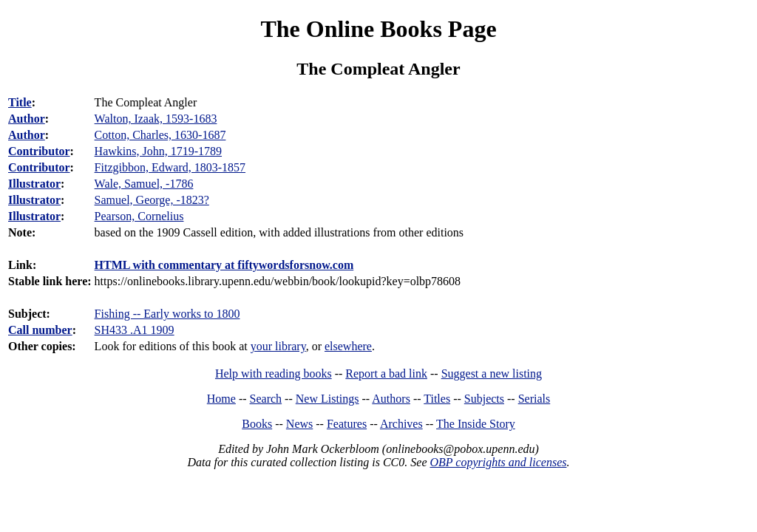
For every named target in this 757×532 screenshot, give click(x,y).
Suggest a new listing (492, 374)
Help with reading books (274, 374)
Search (266, 399)
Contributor (39, 151)
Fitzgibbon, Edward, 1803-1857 (170, 167)
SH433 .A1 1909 (135, 330)
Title (20, 102)
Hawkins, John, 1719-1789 (158, 151)
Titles (437, 399)
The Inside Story (476, 424)
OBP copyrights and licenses (498, 462)
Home (221, 399)
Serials (534, 399)
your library (278, 346)
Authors (391, 399)
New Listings (327, 399)
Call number (40, 330)
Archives (401, 424)
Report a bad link (386, 374)
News (299, 424)
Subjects (484, 399)
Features (347, 424)
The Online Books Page (378, 29)
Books (257, 424)
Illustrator (34, 184)
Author (27, 119)
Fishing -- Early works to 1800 (167, 314)
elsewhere (348, 346)
